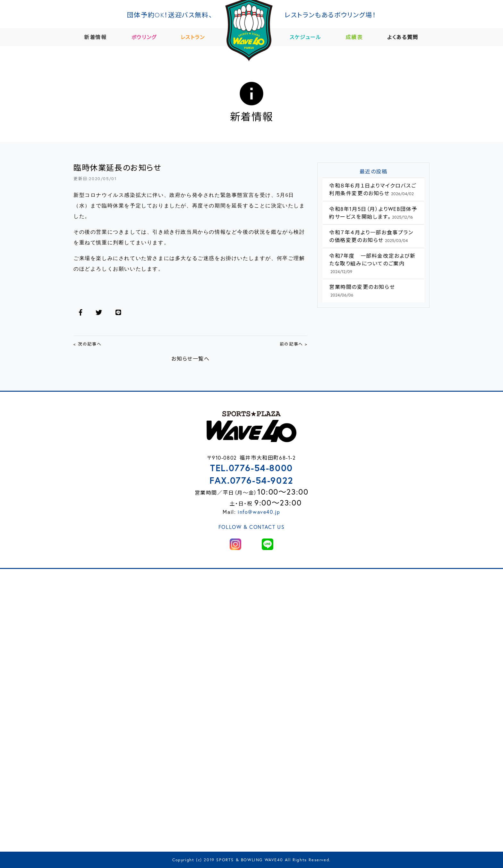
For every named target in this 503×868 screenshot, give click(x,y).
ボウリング (147, 37)
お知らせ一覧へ (190, 359)
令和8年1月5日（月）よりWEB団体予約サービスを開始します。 (373, 213)
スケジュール (308, 37)
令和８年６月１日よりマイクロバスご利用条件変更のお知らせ (373, 189)
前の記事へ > (294, 344)
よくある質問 (405, 37)
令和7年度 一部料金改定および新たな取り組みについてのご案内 (372, 263)
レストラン (195, 37)
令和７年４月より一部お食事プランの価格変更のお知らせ (371, 236)
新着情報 (98, 37)
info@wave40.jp (259, 512)
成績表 (357, 37)
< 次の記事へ (87, 344)
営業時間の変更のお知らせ (362, 291)
